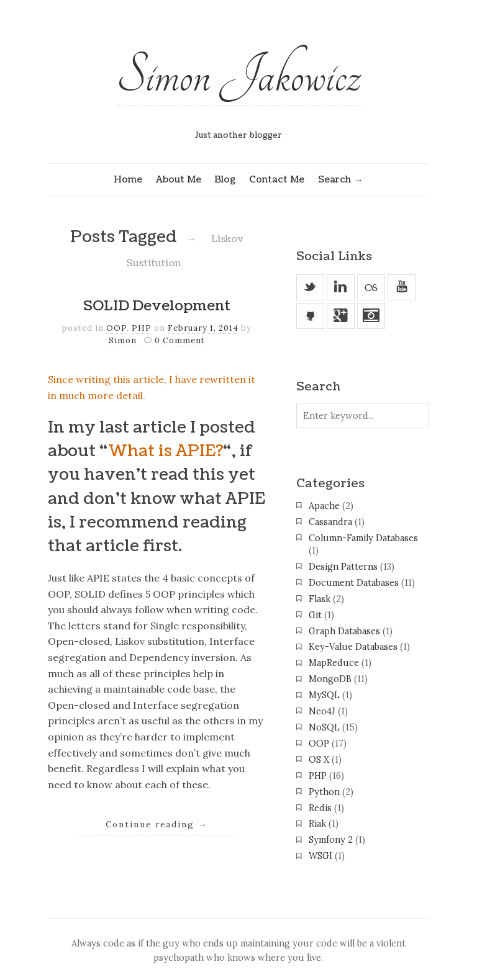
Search (334, 179)
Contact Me (277, 179)
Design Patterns (343, 567)
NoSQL (324, 727)
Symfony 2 (331, 840)
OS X (319, 760)
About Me (179, 179)
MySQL (324, 695)
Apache (324, 506)
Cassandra (330, 522)
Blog (225, 179)
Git (315, 615)
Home (128, 179)
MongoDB (330, 679)
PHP (142, 328)
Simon (123, 340)
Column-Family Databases (363, 538)
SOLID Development (157, 306)
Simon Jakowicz (238, 76)
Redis (320, 808)
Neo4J (322, 711)
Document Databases (354, 583)
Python (324, 792)
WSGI (320, 856)
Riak (317, 824)
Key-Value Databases (353, 647)
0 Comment (180, 340)
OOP (116, 328)
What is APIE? (166, 451)
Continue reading (157, 824)
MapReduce (334, 663)
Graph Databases (344, 631)
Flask (320, 599)
